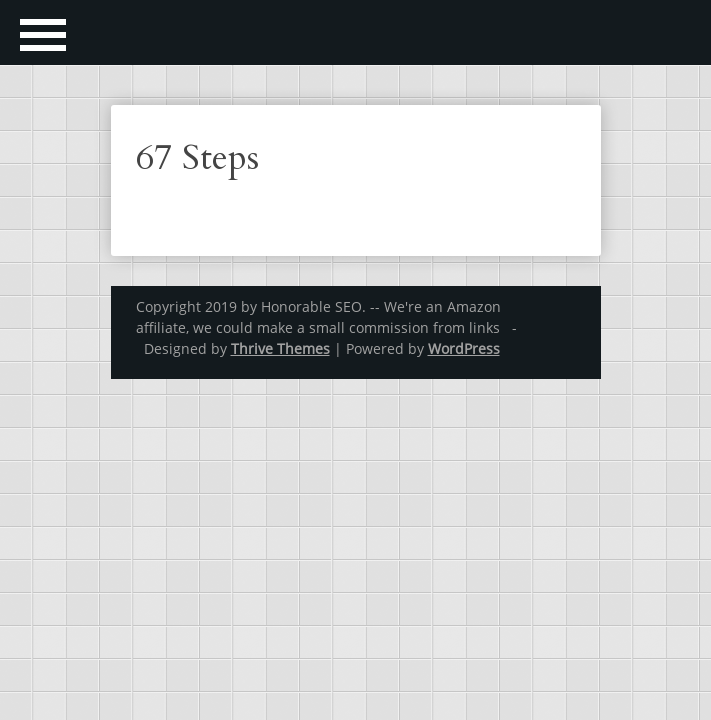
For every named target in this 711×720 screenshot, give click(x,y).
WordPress (464, 348)
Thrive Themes (280, 348)
